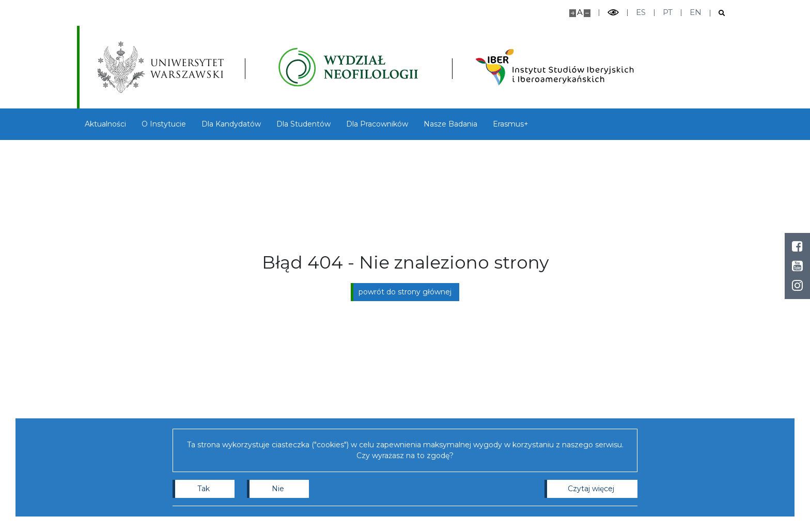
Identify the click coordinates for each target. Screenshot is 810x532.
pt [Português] (668, 12)
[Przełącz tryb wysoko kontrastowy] (613, 13)
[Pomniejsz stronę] (587, 13)
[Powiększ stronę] (573, 13)
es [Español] (641, 12)
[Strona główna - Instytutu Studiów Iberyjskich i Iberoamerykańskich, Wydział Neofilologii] (348, 67)
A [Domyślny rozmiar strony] (580, 12)
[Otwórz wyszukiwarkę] (718, 13)
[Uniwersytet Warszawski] (161, 67)
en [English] (696, 12)
